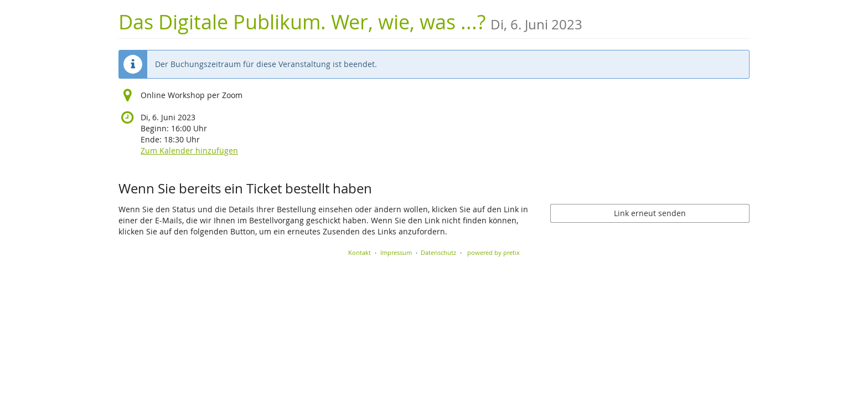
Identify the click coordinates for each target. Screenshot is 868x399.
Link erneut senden (650, 213)
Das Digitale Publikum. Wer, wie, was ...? (350, 22)
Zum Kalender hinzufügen (189, 150)
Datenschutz (438, 252)
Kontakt (360, 252)
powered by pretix (494, 252)
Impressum (396, 252)
